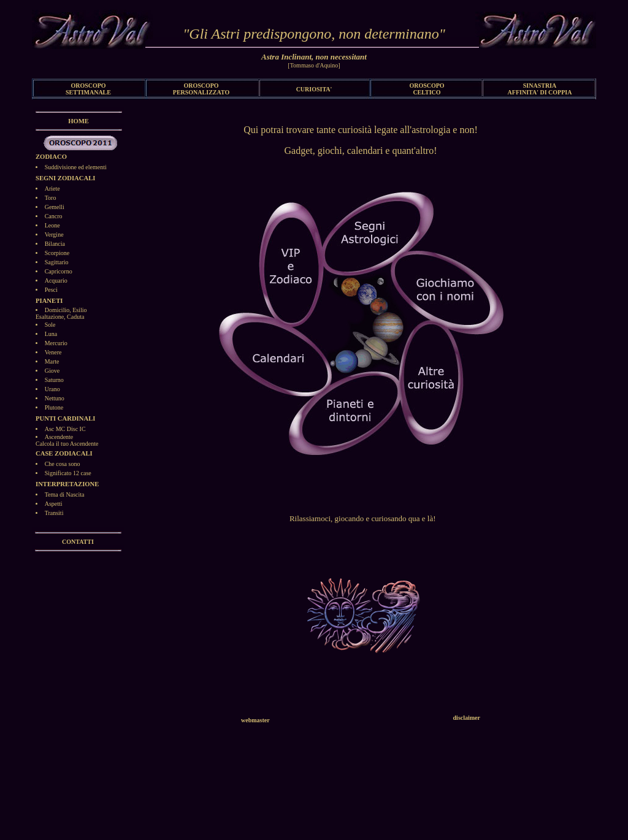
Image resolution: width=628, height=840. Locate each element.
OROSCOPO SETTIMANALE (88, 89)
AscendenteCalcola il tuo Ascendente (67, 440)
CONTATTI (78, 542)
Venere (53, 352)
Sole (50, 325)
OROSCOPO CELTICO (427, 89)
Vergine (54, 235)
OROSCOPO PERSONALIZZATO (201, 89)
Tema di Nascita (65, 494)
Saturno (54, 380)
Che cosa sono (63, 464)
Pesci (51, 290)
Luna (51, 334)
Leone (52, 225)
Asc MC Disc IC (65, 429)
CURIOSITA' (314, 89)
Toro (51, 198)
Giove (52, 371)
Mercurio (56, 343)
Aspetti (54, 504)
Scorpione (57, 253)
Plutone (54, 407)
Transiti (54, 513)
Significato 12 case (68, 473)
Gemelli (55, 207)
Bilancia (55, 244)
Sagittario (57, 262)
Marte (52, 361)
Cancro (54, 216)
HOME (78, 121)
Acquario (56, 281)
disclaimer (467, 718)
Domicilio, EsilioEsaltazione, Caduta (61, 313)
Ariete (52, 189)
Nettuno (55, 398)
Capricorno (59, 271)
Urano (52, 389)
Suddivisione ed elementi (76, 167)
